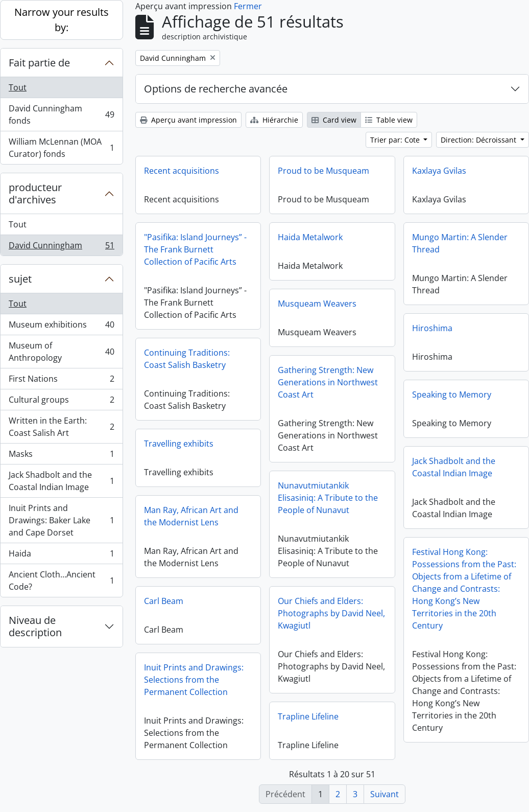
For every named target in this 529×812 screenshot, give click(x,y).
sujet (20, 279)
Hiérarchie (274, 120)
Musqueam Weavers (317, 304)
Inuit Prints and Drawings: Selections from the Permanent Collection (194, 680)
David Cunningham (61, 247)
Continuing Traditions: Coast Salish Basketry (187, 359)
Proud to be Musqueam (323, 171)
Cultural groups (61, 402)
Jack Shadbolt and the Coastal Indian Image (61, 481)
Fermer (248, 6)
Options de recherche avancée (216, 89)
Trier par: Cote (396, 140)
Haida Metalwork (310, 237)
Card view (334, 120)
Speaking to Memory (452, 395)
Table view (389, 120)
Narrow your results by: (62, 20)
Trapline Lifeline (308, 716)
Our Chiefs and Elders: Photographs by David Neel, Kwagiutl (331, 613)
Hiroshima (432, 328)
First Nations (61, 381)
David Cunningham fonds (61, 114)
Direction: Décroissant (479, 140)
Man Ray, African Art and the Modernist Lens (191, 516)
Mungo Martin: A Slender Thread (460, 243)
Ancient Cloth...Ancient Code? (61, 581)
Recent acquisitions (182, 171)
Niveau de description (35, 626)
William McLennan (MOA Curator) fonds (61, 148)
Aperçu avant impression (188, 120)
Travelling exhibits (179, 444)
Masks (61, 456)
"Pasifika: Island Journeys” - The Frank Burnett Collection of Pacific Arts (195, 249)
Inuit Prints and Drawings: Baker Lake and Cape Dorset (61, 520)
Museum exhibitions (61, 327)
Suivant (384, 794)
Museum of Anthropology (61, 352)
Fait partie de (39, 63)
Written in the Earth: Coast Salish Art (61, 427)
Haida (61, 556)
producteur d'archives (35, 193)
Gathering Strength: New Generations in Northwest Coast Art (328, 382)
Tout (18, 87)
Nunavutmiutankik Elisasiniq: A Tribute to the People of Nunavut (328, 498)
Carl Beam (164, 601)
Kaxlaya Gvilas (439, 171)
